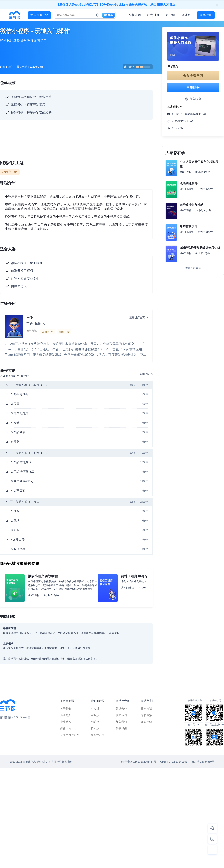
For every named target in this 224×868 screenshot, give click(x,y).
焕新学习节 (98, 735)
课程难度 (137, 67)
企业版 (170, 15)
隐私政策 (146, 715)
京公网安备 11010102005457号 (138, 762)
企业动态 (66, 722)
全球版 (186, 15)
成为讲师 (153, 15)
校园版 (95, 728)
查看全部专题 (193, 268)
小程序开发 (10, 172)
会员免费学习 (193, 76)
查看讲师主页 (137, 318)
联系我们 (121, 715)
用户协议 (146, 709)
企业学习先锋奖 (70, 735)
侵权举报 (121, 728)
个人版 (95, 709)
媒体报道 (66, 728)
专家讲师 (134, 15)
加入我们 (121, 722)
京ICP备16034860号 (202, 762)
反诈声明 (146, 722)
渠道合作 (121, 709)
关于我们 (66, 709)
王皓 (30, 318)
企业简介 (66, 715)
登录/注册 (206, 15)
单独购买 (193, 87)
